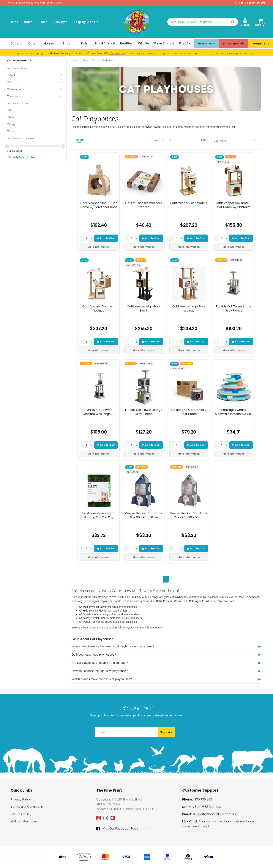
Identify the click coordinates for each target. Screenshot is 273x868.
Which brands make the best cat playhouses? (102, 679)
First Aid (185, 43)
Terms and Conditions (27, 807)
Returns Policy (21, 814)
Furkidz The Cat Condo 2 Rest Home (189, 412)
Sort (204, 140)
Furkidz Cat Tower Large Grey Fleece (234, 308)
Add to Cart (106, 238)
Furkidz (36, 82)
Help (43, 22)
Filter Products (19, 61)
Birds (67, 43)
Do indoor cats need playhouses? (94, 655)
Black (12, 110)
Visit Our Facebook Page (117, 829)
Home (14, 22)
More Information (99, 247)
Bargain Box (261, 44)
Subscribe (167, 732)
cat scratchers (97, 628)
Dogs (14, 43)
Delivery (61, 22)
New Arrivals (206, 44)
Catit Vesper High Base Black (144, 308)
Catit (36, 75)
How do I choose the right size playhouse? (100, 671)
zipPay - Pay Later (24, 821)
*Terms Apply (117, 53)
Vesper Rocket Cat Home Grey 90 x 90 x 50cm (189, 515)
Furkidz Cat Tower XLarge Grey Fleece (144, 412)
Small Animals (105, 43)
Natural (14, 131)
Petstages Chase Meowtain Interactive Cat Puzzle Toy (234, 412)
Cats (32, 43)
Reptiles (126, 43)
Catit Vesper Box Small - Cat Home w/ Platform (234, 205)
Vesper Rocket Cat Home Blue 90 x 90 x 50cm (144, 515)
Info (28, 22)
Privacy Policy (21, 799)
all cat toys (124, 628)
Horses (49, 43)
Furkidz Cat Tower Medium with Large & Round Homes (99, 412)
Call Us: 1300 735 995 (250, 3)
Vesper (36, 96)
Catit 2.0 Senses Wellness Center (144, 205)
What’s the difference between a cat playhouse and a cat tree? (113, 646)
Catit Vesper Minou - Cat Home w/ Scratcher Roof (99, 205)
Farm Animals (165, 43)
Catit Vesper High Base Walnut (189, 308)
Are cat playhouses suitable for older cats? (100, 663)
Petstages (36, 89)
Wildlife (144, 43)
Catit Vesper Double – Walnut (99, 308)
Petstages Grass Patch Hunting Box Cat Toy (99, 515)
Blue (12, 117)
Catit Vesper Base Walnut (189, 203)
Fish (84, 43)
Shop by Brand (86, 22)
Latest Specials (234, 44)
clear (33, 157)
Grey (12, 124)
